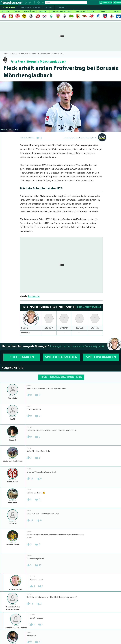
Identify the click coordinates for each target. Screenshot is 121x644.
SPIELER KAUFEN (22, 357)
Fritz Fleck (18, 62)
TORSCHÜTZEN (30, 11)
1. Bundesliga (9, 8)
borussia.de (34, 296)
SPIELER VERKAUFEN (101, 357)
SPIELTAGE (6, 11)
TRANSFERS (104, 11)
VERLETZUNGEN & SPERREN (62, 11)
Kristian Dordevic (79, 138)
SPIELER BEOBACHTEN (61, 357)
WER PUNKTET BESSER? (30, 8)
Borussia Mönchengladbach (47, 62)
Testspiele (61, 8)
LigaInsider (93, 138)
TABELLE (17, 11)
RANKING (43, 11)
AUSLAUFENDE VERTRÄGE (85, 11)
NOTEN (49, 8)
